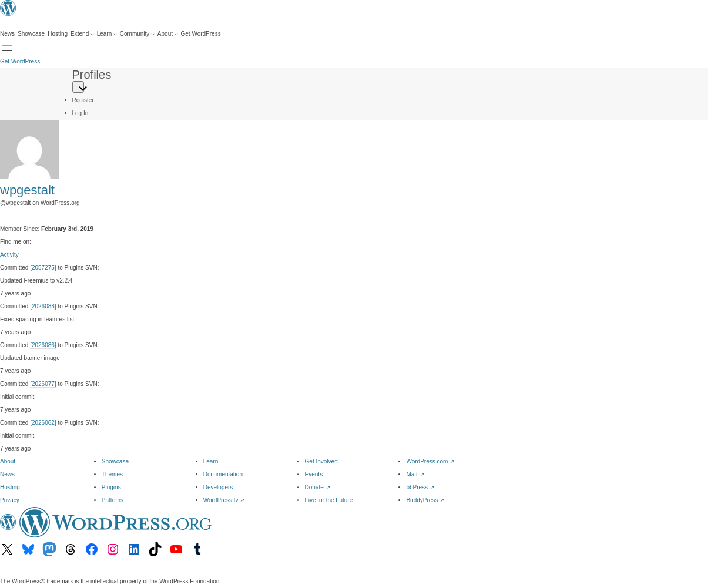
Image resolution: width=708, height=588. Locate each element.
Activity (9, 255)
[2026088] (43, 306)
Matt (415, 474)
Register (83, 100)
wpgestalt (27, 190)
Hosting (10, 487)
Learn (211, 461)
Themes (112, 474)
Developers (218, 487)
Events (314, 474)
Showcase (115, 461)
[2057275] (43, 268)
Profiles (92, 75)
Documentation (223, 474)
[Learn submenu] (107, 34)
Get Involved (321, 461)
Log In (80, 113)
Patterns (113, 500)
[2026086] (43, 345)
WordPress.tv (224, 500)
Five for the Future (329, 500)
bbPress (420, 487)
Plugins (111, 487)
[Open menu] (7, 48)
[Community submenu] (137, 34)
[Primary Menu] (78, 87)
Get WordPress (20, 61)
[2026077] (43, 384)
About (8, 461)
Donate (318, 487)
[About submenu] (168, 34)
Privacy (10, 500)
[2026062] (43, 423)
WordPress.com (430, 461)
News (7, 474)
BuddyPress (425, 500)
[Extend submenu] (82, 34)
